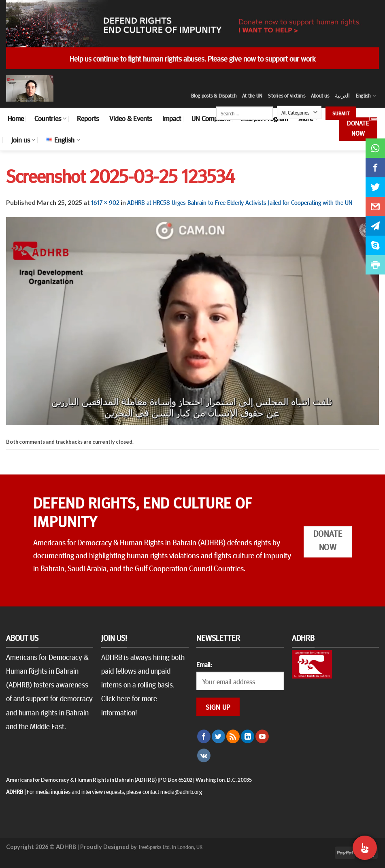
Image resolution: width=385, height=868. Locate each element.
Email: (204, 664)
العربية (342, 96)
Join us (23, 140)
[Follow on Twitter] (218, 736)
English (366, 96)
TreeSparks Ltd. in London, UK (170, 847)
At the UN (252, 96)
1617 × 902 (105, 202)
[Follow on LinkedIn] (248, 736)
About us (320, 96)
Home (16, 118)
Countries (50, 118)
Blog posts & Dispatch (214, 96)
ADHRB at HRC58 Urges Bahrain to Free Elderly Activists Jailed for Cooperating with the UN (240, 202)
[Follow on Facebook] (204, 736)
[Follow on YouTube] (262, 736)
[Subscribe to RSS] (233, 736)
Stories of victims (287, 96)
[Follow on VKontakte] (204, 755)
